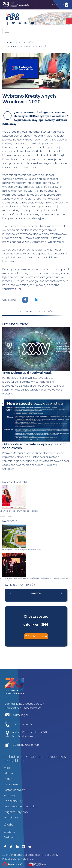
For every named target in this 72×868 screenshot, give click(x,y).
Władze (9, 773)
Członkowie (11, 784)
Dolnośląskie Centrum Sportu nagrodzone (21, 550)
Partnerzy (10, 795)
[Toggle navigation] (7, 31)
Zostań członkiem (15, 790)
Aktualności (26, 43)
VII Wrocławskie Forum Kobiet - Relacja (19, 511)
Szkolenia (10, 832)
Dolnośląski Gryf (14, 801)
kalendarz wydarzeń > (20, 585)
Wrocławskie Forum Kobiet (20, 807)
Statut (8, 779)
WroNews (31, 312)
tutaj (18, 289)
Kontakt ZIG (5, 517)
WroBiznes (9, 43)
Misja (7, 768)
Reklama (9, 837)
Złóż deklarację (36, 636)
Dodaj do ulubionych (26, 745)
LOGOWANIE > (61, 5)
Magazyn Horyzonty (16, 812)
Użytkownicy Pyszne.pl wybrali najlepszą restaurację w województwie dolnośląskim (34, 579)
